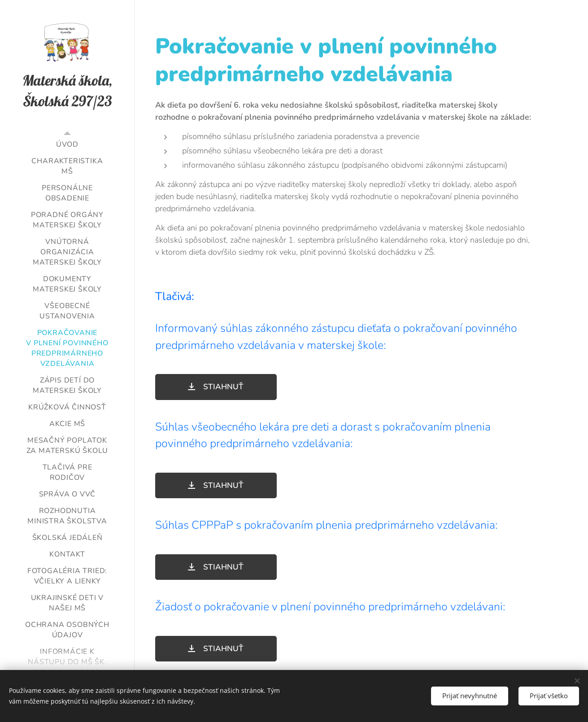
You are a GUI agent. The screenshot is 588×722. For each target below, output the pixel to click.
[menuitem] (67, 145)
